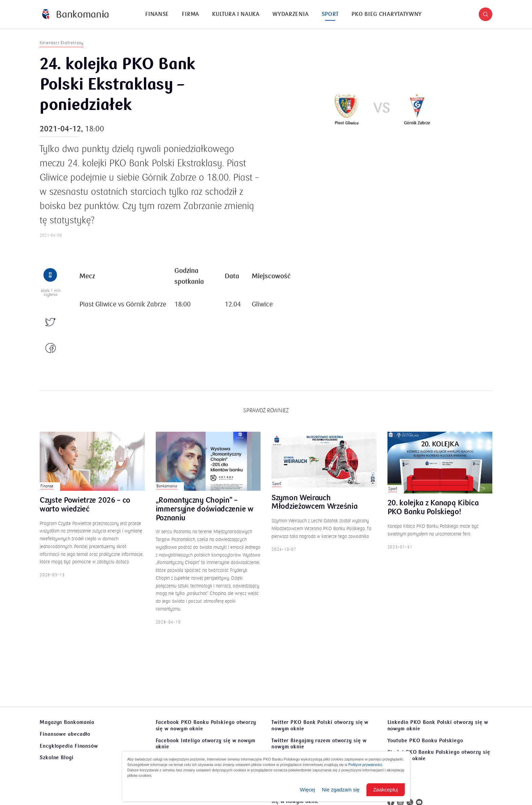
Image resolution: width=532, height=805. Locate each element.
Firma (191, 14)
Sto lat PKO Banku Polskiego (439, 755)
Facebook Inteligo (206, 744)
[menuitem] (157, 14)
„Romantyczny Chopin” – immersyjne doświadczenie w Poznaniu (205, 519)
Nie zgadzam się (341, 790)
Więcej (308, 790)
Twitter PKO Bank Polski (320, 725)
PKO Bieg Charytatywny (387, 14)
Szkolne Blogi (57, 757)
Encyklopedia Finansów (69, 746)
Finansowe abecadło (65, 734)
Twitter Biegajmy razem (319, 744)
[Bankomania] (75, 14)
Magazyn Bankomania (67, 722)
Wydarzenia (290, 14)
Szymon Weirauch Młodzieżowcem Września (314, 512)
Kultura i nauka (236, 14)
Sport (330, 14)
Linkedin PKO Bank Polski (438, 725)
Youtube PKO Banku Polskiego (425, 741)
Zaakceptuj (386, 790)
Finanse (157, 14)
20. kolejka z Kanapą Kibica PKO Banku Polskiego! (433, 518)
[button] (486, 14)
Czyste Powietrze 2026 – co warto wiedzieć (85, 515)
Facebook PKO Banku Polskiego (206, 725)
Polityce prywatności (365, 765)
